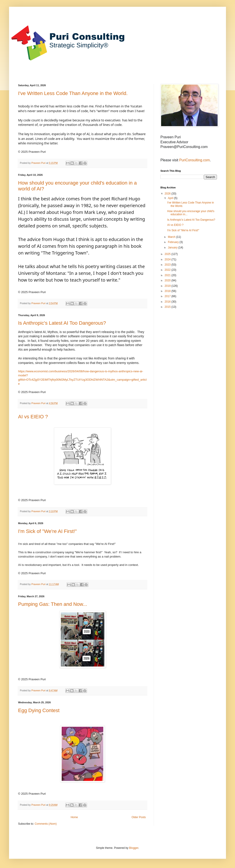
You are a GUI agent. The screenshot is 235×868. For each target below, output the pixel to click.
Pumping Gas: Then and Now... (53, 604)
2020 (168, 280)
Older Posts (139, 817)
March (172, 237)
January (173, 248)
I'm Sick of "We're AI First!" (47, 531)
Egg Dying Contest (39, 710)
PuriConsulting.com (194, 160)
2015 (168, 307)
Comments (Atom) (46, 824)
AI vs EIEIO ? (33, 417)
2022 (168, 270)
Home (74, 817)
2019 (168, 286)
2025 (168, 254)
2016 (168, 302)
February (174, 242)
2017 (168, 296)
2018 (168, 291)
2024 (168, 259)
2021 (168, 275)
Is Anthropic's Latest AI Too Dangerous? (62, 323)
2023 (168, 265)
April (171, 198)
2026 (168, 194)
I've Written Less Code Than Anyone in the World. (73, 93)
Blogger (134, 848)
